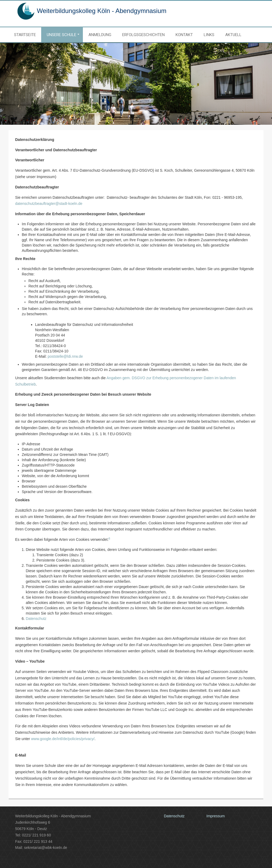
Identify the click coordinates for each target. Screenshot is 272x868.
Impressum (216, 816)
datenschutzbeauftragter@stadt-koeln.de (49, 204)
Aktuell (233, 35)
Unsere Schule (61, 35)
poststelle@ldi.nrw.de (65, 356)
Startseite (25, 35)
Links (209, 35)
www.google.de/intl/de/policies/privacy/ (63, 739)
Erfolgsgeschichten (143, 35)
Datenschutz (36, 619)
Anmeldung (100, 35)
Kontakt (184, 35)
